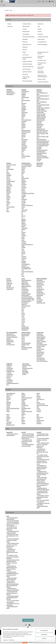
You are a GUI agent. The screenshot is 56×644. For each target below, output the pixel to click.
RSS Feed (25, 50)
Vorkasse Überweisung (28, 67)
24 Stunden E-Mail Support (42, 64)
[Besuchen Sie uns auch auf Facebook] (26, 625)
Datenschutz (41, 24)
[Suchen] (26, 5)
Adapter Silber (25, 283)
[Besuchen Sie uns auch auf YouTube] (29, 625)
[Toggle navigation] (2, 1)
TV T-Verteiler (40, 300)
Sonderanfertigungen (43, 44)
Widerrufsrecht (41, 39)
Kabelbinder (39, 291)
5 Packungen (9, 370)
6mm (23, 312)
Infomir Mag (24, 147)
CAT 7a (23, 340)
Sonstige (23, 136)
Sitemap (40, 29)
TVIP (23, 152)
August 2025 (9, 432)
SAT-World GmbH (41, 404)
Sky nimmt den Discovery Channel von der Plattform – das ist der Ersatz (28, 437)
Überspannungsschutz (27, 368)
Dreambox (24, 93)
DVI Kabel (39, 106)
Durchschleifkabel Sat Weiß (43, 105)
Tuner (23, 155)
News (8, 516)
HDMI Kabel (39, 155)
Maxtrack (39, 422)
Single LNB (9, 280)
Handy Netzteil (40, 340)
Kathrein (23, 216)
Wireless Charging (41, 346)
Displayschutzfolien (41, 337)
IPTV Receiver (25, 140)
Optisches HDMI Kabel (42, 156)
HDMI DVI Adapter (41, 118)
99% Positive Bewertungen (41, 72)
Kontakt (9, 24)
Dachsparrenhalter (26, 365)
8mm (23, 324)
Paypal (24, 52)
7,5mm (23, 322)
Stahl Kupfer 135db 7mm (42, 130)
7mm (23, 316)
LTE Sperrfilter (40, 292)
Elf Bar (23, 393)
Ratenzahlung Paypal (27, 81)
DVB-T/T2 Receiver (26, 132)
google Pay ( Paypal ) (27, 61)
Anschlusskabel (10, 169)
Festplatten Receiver (26, 130)
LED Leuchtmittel (41, 358)
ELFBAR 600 (9, 365)
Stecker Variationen (26, 306)
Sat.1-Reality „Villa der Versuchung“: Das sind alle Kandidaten (43, 456)
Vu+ (38, 401)
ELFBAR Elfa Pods (10, 371)
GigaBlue (24, 94)
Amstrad (8, 166)
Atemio (23, 172)
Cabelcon (9, 417)
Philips (23, 237)
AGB (39, 26)
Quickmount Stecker (26, 301)
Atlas (23, 174)
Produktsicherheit (27, 24)
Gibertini (24, 395)
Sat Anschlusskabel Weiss (42, 143)
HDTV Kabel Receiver (26, 120)
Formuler (24, 106)
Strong (23, 251)
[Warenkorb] (51, 1)
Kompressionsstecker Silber (28, 300)
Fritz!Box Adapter (41, 109)
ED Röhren (39, 357)
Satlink (8, 410)
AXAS (8, 172)
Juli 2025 (24, 432)
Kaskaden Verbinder (26, 294)
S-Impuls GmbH (40, 420)
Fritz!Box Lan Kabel (41, 114)
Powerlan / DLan (25, 345)
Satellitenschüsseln (11, 93)
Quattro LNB (9, 283)
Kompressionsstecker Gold (28, 298)
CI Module (9, 343)
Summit (23, 252)
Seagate (8, 407)
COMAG (23, 183)
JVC (22, 214)
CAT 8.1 (23, 342)
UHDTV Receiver (25, 91)
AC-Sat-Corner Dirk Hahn (42, 405)
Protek (23, 117)
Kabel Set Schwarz (41, 120)
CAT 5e (23, 337)
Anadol (8, 168)
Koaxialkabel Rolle (41, 152)
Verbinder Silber (25, 328)
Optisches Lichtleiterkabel (43, 158)
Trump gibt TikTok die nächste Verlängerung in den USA (42, 493)
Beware (23, 180)
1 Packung (9, 367)
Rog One (8, 377)
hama (38, 395)
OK (22, 231)
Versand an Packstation (43, 82)
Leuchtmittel (39, 355)
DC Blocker (24, 288)
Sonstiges (39, 298)
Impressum (40, 34)
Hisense (23, 204)
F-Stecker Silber (25, 291)
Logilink (23, 402)
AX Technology (25, 405)
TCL (22, 255)
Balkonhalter (40, 280)
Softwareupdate (25, 97)
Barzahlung (25, 74)
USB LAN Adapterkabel (27, 348)
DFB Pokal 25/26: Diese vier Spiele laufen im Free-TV (43, 435)
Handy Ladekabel (41, 339)
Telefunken (24, 258)
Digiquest (9, 404)
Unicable (8, 339)
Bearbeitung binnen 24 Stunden (43, 53)
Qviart (23, 240)
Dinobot (8, 174)
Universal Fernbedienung (27, 272)
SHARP (23, 246)
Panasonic (24, 235)
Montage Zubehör (26, 334)
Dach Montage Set (41, 282)
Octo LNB (9, 286)
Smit (38, 414)
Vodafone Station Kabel (42, 150)
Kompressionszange (11, 336)
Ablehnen (44, 639)
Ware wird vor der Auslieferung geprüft (42, 76)
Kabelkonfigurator (41, 129)
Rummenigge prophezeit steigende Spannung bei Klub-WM (43, 497)
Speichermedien (40, 349)
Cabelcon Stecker (25, 285)
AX (22, 102)
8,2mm (23, 325)
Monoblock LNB (10, 288)
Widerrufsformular (27, 44)
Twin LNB (9, 282)
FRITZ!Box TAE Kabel (41, 117)
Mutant (23, 111)
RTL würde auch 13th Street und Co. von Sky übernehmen (27, 441)
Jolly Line (24, 211)
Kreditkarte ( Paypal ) (27, 64)
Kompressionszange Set (12, 337)
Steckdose (39, 351)
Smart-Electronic (40, 399)
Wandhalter (39, 301)
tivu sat (23, 158)
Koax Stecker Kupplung (27, 297)
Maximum (9, 398)
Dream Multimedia (11, 393)
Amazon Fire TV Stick (11, 165)
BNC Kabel (39, 91)
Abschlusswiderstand (26, 280)
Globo (23, 198)
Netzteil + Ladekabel (41, 342)
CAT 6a (23, 339)
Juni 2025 (39, 432)
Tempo (8, 204)
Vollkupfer (39, 123)
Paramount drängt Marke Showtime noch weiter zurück (43, 440)
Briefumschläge (40, 354)
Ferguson (24, 192)
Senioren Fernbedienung (27, 244)
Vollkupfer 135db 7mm (42, 132)
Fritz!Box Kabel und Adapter (43, 108)
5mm (23, 310)
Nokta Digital (24, 112)
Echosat (8, 177)
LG (22, 217)
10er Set (23, 307)
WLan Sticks (24, 349)
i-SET (23, 208)
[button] (43, 1)
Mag (22, 419)
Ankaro (23, 171)
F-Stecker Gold (25, 289)
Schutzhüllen (40, 343)
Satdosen (39, 297)
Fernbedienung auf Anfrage (28, 193)
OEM (8, 420)
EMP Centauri (40, 165)
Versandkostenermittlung (28, 37)
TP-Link (8, 405)
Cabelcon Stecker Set (26, 286)
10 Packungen (10, 368)
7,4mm (23, 321)
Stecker (23, 346)
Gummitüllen (25, 292)
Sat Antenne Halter (41, 303)
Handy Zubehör (40, 336)
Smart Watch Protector (42, 345)
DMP (38, 407)
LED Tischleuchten (41, 360)
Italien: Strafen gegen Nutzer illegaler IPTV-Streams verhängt (42, 479)
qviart (8, 201)
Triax (8, 401)
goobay (23, 417)
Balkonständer (26, 364)
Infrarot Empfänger (26, 156)
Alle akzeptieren (44, 631)
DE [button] (39, 1)
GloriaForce (24, 199)
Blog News (25, 47)
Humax (23, 207)
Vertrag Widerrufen (42, 42)
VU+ (22, 99)
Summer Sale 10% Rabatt (28, 434)
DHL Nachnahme (26, 69)
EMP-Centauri (10, 395)
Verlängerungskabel (26, 343)
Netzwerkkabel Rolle (41, 140)
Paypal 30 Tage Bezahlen (26, 78)
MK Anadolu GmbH (26, 408)
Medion (23, 222)
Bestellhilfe (25, 39)
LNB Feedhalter (10, 94)
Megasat (23, 124)
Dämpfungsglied (40, 285)
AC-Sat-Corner (40, 417)
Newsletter (25, 42)
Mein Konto (10, 26)
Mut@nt (23, 410)
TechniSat (24, 257)
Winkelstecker (25, 330)
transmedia (9, 422)
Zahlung (24, 29)
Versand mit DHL (42, 79)
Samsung (24, 241)
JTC (22, 213)
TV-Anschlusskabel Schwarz (43, 144)
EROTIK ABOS (25, 373)
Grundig (23, 201)
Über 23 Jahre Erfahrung (41, 68)
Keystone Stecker (25, 295)
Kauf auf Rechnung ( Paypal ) (27, 58)
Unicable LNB (10, 289)
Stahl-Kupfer (39, 121)
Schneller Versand (42, 60)
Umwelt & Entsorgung (43, 37)
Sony (23, 249)
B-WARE (24, 374)
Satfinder (24, 367)
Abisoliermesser (10, 334)
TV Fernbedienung (26, 264)
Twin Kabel (39, 147)
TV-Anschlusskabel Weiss (42, 146)
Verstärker (25, 370)
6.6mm (23, 313)
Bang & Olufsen (25, 178)
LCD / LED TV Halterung (42, 361)
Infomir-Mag (9, 186)
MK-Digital (24, 109)
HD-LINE (23, 202)
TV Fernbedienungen (26, 269)
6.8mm (23, 315)
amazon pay (25, 55)
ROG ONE (9, 423)
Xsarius (23, 422)
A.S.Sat (38, 408)
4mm (23, 309)
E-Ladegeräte (40, 334)
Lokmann (39, 411)
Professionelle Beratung (41, 57)
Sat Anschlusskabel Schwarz (43, 141)
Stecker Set (24, 304)
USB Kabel (39, 149)
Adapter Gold (25, 282)
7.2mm (23, 318)
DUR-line (24, 414)
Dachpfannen (40, 283)
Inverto (23, 396)
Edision (23, 105)
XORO (8, 211)
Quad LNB (9, 285)
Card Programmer (11, 345)
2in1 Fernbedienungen (27, 165)
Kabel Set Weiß (40, 124)
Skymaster (24, 399)
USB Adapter (25, 371)
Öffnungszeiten (26, 26)
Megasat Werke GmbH (27, 398)
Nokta (8, 195)
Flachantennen (10, 91)
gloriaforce (39, 423)
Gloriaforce (24, 146)
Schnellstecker (25, 303)
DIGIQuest (24, 184)
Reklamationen (26, 32)
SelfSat (23, 401)
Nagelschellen (40, 295)
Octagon (23, 96)
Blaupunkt (24, 181)
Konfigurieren (44, 635)
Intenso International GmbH (13, 408)
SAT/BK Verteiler (10, 342)
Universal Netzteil (10, 207)
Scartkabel (39, 159)
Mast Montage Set (41, 294)
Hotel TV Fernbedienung (27, 205)
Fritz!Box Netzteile (41, 115)
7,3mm (23, 319)
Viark (8, 208)
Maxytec (8, 187)
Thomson (24, 261)
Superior (23, 254)
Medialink (24, 149)
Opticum (24, 115)
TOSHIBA (24, 263)
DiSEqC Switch (10, 340)
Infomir (8, 411)
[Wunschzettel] (46, 1)
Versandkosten (26, 34)
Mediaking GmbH (10, 425)
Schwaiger (24, 243)
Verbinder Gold (25, 327)
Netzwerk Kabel (25, 336)
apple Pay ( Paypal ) (27, 72)
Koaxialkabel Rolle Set (42, 153)
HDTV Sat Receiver (26, 100)
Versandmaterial (40, 352)
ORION (23, 234)
